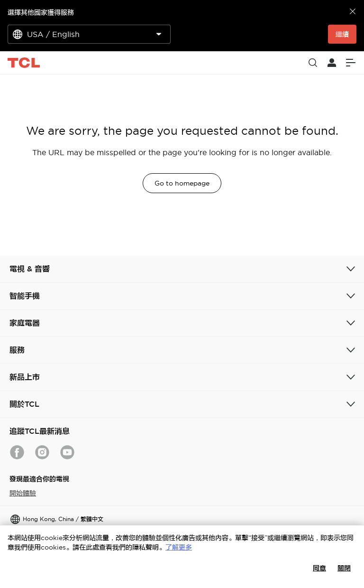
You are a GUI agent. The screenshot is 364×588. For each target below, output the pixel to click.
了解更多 (179, 547)
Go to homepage (182, 183)
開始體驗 (23, 493)
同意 (319, 568)
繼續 (342, 34)
